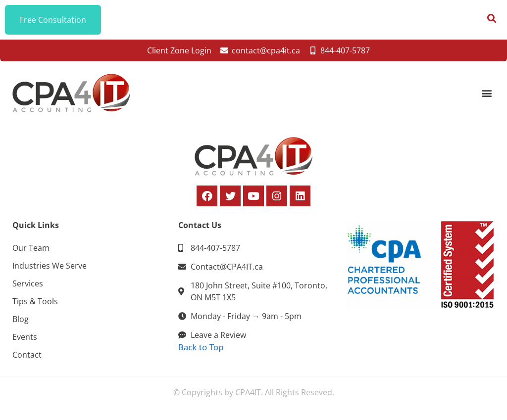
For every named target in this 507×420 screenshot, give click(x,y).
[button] (486, 93)
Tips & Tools (35, 301)
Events (25, 337)
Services (28, 283)
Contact (27, 355)
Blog (21, 319)
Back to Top (201, 347)
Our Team (31, 248)
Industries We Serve (50, 266)
